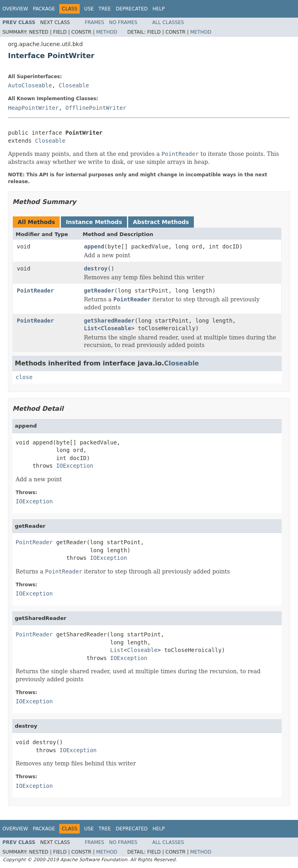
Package (44, 9)
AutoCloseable (30, 85)
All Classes (168, 22)
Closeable (74, 85)
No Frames (123, 22)
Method (107, 32)
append (94, 246)
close (24, 377)
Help (159, 9)
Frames (95, 22)
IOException (75, 466)
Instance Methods (94, 222)
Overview (15, 9)
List (91, 328)
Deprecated (132, 9)
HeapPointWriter (33, 108)
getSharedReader (109, 321)
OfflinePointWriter (96, 108)
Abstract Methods (161, 222)
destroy (96, 268)
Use (89, 9)
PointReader (35, 291)
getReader (99, 291)
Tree (105, 9)
